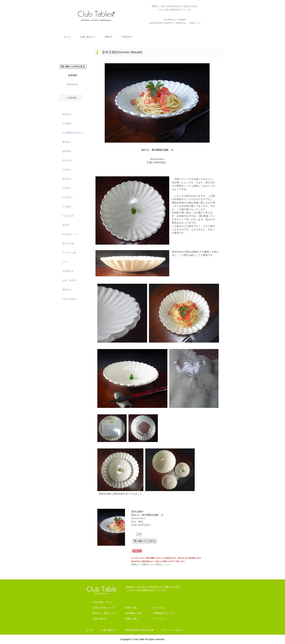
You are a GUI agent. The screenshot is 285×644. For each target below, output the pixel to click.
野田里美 (67, 114)
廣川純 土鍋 (68, 244)
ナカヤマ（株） (70, 253)
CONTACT (127, 37)
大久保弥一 (68, 197)
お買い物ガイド (88, 37)
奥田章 (66, 225)
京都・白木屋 (70, 280)
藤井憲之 (67, 142)
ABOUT (108, 37)
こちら (167, 564)
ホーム (67, 37)
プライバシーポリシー (173, 630)
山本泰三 (67, 170)
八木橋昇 (67, 207)
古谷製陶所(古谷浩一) (73, 133)
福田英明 (67, 151)
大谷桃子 (67, 188)
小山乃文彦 (68, 216)
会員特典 (72, 98)
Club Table (96, 16)
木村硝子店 (68, 271)
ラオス (66, 262)
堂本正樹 (67, 160)
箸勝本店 (67, 290)
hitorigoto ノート (71, 234)
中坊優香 (67, 124)
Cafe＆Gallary (69, 299)
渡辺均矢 (67, 179)
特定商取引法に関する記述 (139, 630)
